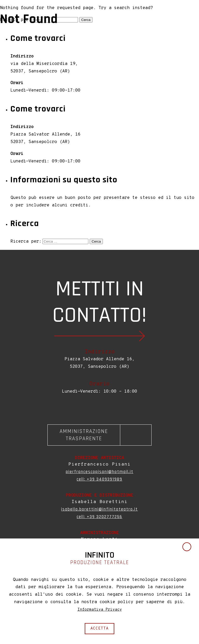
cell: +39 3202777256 (99, 517)
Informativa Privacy (99, 609)
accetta (100, 628)
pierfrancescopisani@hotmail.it (100, 472)
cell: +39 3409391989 (99, 480)
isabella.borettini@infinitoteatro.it (99, 510)
